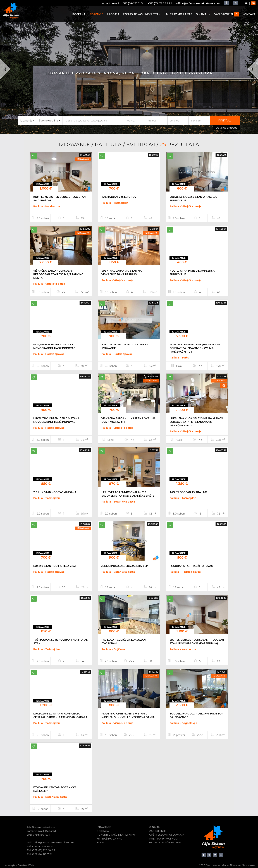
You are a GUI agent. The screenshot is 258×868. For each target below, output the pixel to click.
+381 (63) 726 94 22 (160, 3)
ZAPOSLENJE (157, 831)
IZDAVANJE (96, 14)
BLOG (100, 842)
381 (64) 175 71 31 (133, 3)
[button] (6, 96)
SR (246, 3)
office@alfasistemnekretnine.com (198, 3)
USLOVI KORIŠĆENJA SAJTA (166, 842)
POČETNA (79, 14)
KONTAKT (249, 14)
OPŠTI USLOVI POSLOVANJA (167, 835)
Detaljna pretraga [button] (227, 128)
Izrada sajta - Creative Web (18, 865)
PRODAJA (113, 14)
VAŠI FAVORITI (226, 14)
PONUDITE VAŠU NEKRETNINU (143, 14)
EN (253, 3)
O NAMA (203, 14)
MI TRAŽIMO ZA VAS (179, 14)
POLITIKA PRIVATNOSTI (164, 839)
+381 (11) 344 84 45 (43, 846)
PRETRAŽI (225, 121)
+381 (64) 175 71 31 (42, 854)
